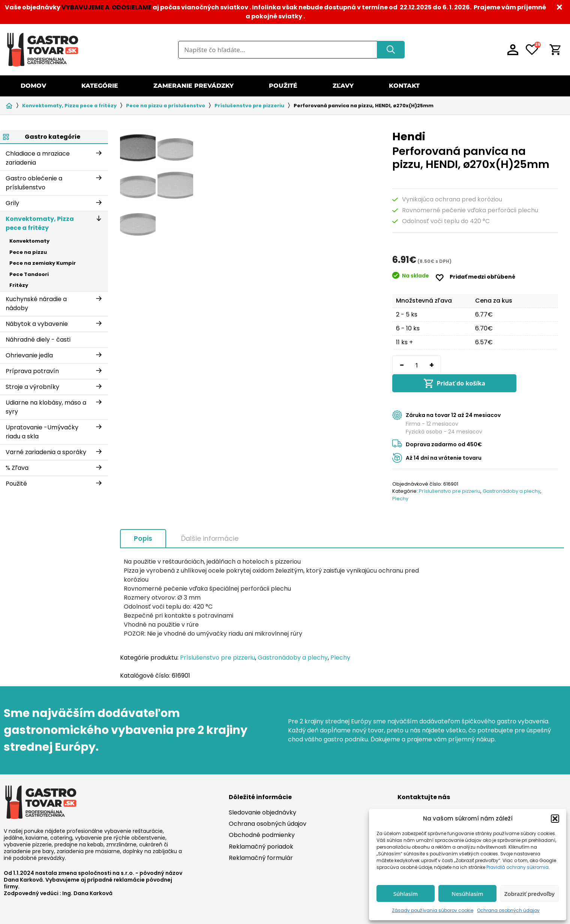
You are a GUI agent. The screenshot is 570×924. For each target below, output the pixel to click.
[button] (555, 819)
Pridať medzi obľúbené (482, 277)
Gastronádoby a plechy (511, 473)
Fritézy (19, 285)
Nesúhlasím (467, 894)
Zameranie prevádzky (193, 86)
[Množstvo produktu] (417, 365)
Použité (283, 86)
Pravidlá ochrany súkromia (517, 867)
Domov (33, 86)
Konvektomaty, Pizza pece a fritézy (69, 106)
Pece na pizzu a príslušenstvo (166, 106)
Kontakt (404, 86)
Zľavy (343, 86)
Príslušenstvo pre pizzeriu (249, 106)
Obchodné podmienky (262, 817)
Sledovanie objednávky (262, 794)
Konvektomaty (29, 241)
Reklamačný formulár (261, 840)
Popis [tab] (143, 520)
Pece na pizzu (28, 252)
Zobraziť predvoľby (529, 894)
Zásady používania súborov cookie (433, 910)
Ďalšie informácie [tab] (210, 520)
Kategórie (100, 86)
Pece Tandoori (29, 274)
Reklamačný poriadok (261, 829)
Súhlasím (406, 894)
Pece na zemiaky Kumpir (43, 263)
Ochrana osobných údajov (508, 910)
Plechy (400, 481)
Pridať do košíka (505, 365)
